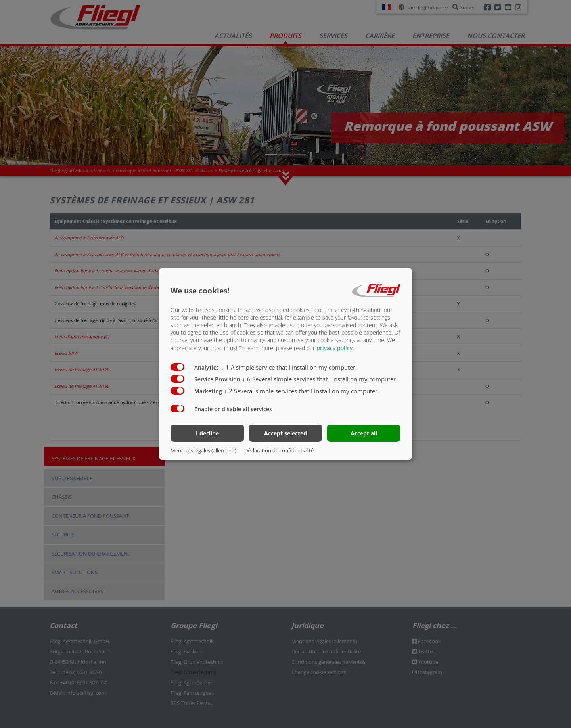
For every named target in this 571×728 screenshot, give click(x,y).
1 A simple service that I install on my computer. (289, 367)
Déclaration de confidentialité (279, 450)
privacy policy (334, 348)
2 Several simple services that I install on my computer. (302, 391)
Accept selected (285, 433)
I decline (207, 433)
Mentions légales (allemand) (203, 450)
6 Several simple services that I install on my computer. (320, 379)
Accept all (364, 433)
